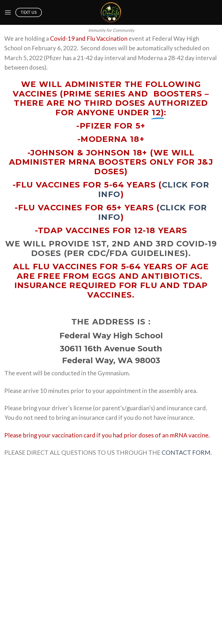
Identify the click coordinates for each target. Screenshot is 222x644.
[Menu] (8, 12)
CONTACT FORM (186, 452)
